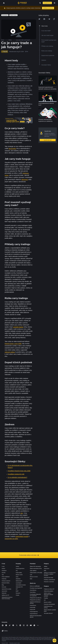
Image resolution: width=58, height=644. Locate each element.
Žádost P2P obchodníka (35, 566)
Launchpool (18, 583)
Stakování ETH (19, 587)
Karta (17, 577)
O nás (3, 566)
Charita (17, 595)
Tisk (3, 575)
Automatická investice (21, 585)
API (45, 600)
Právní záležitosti (6, 577)
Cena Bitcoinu (33, 590)
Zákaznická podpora (49, 591)
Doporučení (47, 569)
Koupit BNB (33, 607)
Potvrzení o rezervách (49, 582)
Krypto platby (19, 573)
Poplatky (46, 598)
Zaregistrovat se (47, 3)
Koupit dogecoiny (34, 612)
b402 (31, 579)
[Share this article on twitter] (39, 19)
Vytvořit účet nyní (48, 140)
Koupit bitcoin (33, 605)
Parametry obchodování (49, 604)
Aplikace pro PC (5, 595)
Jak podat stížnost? (48, 613)
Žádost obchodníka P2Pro (36, 569)
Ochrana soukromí (6, 581)
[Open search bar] (40, 3)
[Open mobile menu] (54, 3)
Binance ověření (48, 602)
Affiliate (46, 566)
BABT (17, 591)
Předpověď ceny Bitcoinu (36, 598)
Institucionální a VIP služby (36, 573)
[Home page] (22, 3)
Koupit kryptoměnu (20, 569)
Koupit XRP (33, 610)
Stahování (4, 593)
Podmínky (4, 579)
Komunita (4, 587)
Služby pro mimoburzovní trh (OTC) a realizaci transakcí (50, 574)
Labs (31, 575)
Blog (3, 585)
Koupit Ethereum (34, 614)
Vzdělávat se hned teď (48, 8)
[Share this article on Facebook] (44, 19)
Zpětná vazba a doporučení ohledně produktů (48, 595)
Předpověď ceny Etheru (35, 600)
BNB (45, 571)
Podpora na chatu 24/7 (49, 589)
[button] (54, 3)
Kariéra (3, 569)
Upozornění (4, 591)
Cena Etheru (33, 592)
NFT (17, 589)
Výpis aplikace (33, 571)
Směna (17, 566)
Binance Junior (19, 575)
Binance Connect (34, 577)
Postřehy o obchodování (49, 580)
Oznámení (4, 571)
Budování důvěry (6, 583)
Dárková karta (19, 581)
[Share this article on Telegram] (49, 19)
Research (18, 593)
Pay (17, 571)
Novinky (4, 573)
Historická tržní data (48, 578)
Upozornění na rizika (6, 589)
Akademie (18, 579)
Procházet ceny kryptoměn (36, 588)
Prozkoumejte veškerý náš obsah (29, 555)
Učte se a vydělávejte (35, 586)
